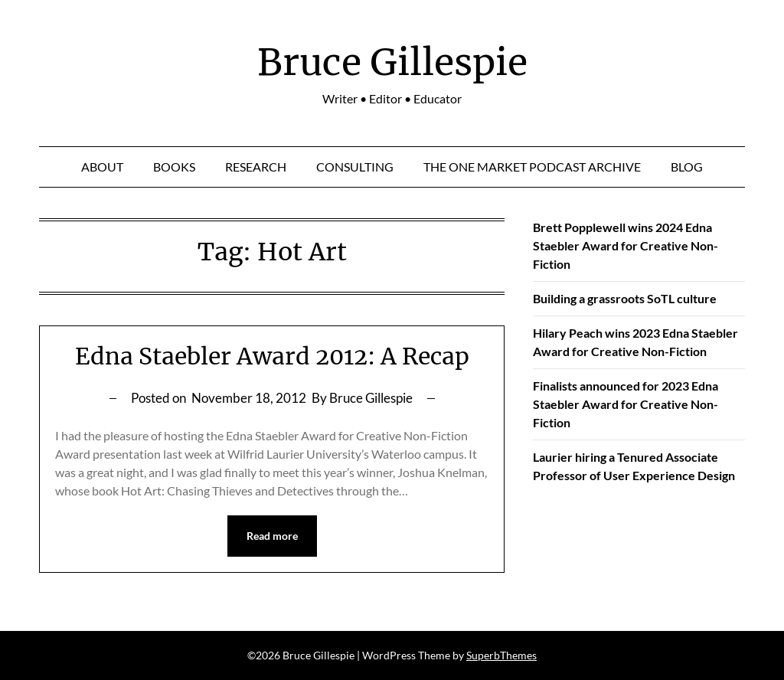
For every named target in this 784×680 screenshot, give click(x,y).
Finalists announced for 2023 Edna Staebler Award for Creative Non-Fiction (626, 404)
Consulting (355, 167)
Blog (687, 167)
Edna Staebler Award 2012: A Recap (272, 356)
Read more (272, 536)
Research (256, 167)
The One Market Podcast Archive (532, 167)
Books (174, 167)
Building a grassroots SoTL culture (625, 298)
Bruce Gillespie (392, 62)
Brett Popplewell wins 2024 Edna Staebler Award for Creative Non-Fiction (626, 245)
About (102, 167)
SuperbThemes (501, 655)
